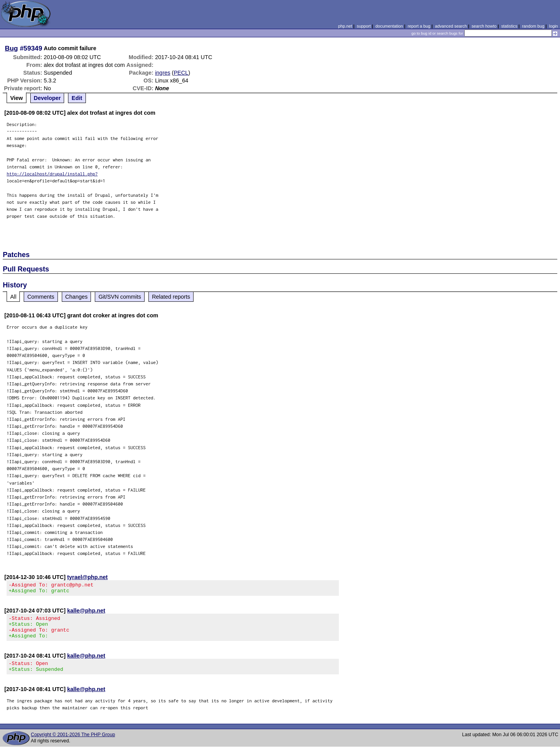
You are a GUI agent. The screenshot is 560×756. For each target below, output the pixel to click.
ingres (163, 73)
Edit (77, 98)
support (364, 26)
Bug (12, 48)
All (13, 297)
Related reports (171, 297)
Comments (41, 297)
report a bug (419, 26)
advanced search (451, 26)
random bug (533, 26)
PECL (181, 73)
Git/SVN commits (120, 297)
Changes (77, 297)
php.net (345, 26)
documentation (389, 26)
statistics (509, 26)
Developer (47, 98)
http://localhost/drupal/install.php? (52, 174)
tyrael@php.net (87, 577)
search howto (484, 26)
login (554, 26)
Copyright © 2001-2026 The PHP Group (73, 744)
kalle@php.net (86, 613)
